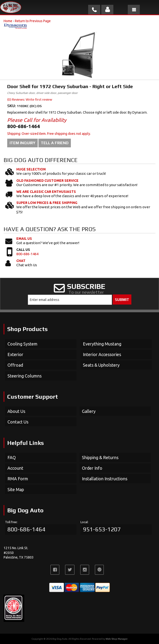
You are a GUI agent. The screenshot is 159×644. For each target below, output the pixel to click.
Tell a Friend (55, 143)
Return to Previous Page (33, 21)
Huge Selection (31, 169)
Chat (21, 261)
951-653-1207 (102, 529)
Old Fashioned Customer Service (47, 181)
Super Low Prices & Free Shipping (47, 203)
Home (8, 21)
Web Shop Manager (116, 639)
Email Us (24, 239)
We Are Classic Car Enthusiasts (46, 192)
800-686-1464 (27, 254)
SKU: (12, 106)
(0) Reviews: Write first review (30, 99)
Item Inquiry (22, 143)
